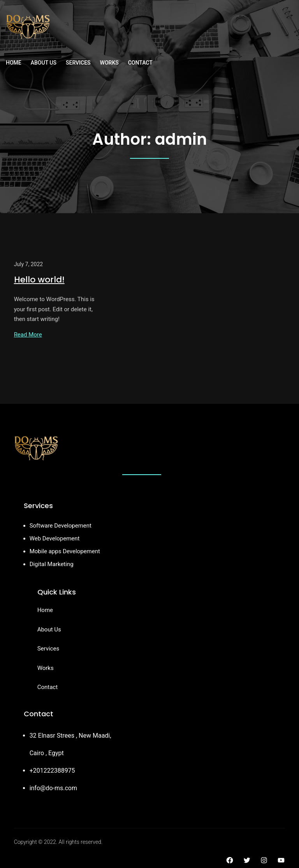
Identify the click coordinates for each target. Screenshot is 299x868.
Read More (28, 335)
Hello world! (39, 280)
